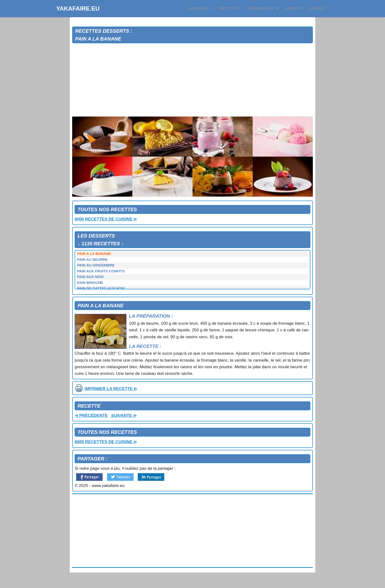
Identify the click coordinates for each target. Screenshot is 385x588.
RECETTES (230, 8)
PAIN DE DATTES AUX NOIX (101, 288)
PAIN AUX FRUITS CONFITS (101, 271)
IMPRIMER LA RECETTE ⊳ (106, 389)
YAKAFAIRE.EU (78, 8)
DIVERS (293, 8)
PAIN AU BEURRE (92, 260)
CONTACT (317, 8)
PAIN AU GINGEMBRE (96, 265)
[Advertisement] (192, 80)
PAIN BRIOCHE (90, 283)
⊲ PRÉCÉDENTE (91, 416)
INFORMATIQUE (263, 8)
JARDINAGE (200, 8)
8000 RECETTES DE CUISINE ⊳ (106, 219)
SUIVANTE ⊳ (123, 416)
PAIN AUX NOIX (90, 277)
